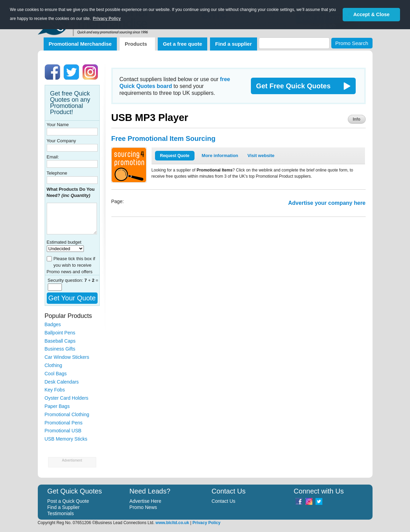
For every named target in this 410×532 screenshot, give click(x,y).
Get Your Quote (72, 298)
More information (220, 156)
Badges (53, 324)
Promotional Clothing (67, 414)
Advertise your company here (327, 203)
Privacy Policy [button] (107, 19)
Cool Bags (56, 374)
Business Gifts (60, 349)
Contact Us (224, 501)
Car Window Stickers (67, 357)
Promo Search (352, 43)
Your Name (58, 125)
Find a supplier (234, 44)
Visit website (261, 156)
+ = (91, 280)
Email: (53, 157)
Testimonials (61, 513)
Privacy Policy (206, 523)
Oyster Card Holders (67, 398)
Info (357, 119)
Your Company (62, 141)
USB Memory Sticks (66, 439)
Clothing (53, 365)
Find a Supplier (64, 507)
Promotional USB (63, 431)
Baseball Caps (60, 341)
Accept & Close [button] (372, 14)
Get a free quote (182, 44)
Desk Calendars (62, 382)
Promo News (143, 507)
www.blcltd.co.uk (173, 523)
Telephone (57, 173)
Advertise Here (146, 501)
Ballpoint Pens (60, 333)
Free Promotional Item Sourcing (163, 138)
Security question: (66, 280)
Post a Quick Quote (68, 501)
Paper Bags (57, 406)
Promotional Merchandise (80, 44)
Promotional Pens (64, 423)
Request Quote (175, 156)
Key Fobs (55, 390)
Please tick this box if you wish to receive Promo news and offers (71, 265)
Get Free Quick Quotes (293, 86)
